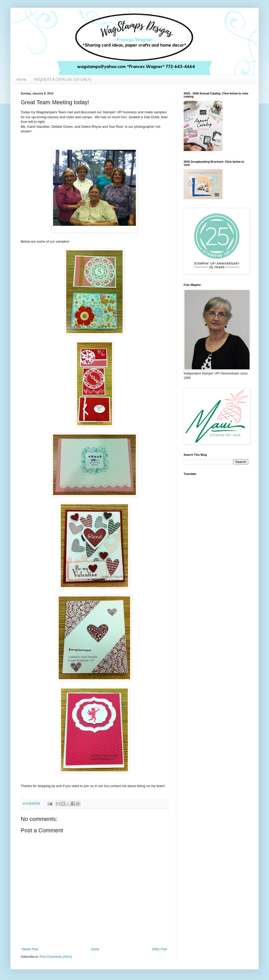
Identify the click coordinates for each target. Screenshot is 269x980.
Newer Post (30, 949)
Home (21, 79)
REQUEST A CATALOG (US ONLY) (62, 79)
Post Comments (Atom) (56, 957)
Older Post (159, 949)
